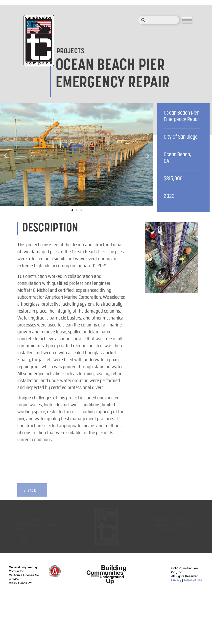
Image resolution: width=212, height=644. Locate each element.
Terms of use (193, 580)
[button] (6, 156)
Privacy (176, 580)
